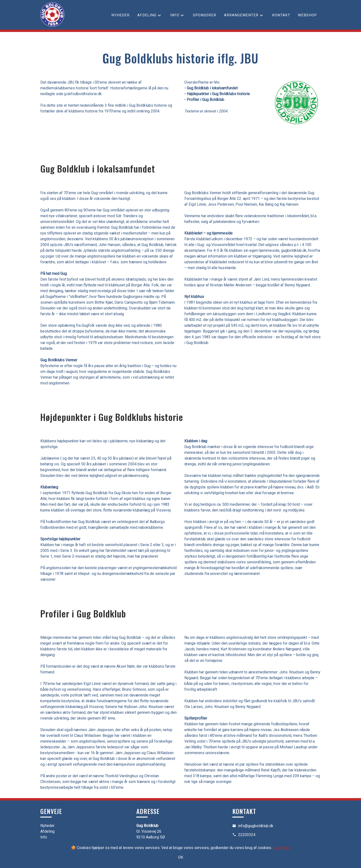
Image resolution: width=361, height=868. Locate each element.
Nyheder (120, 15)
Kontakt (281, 15)
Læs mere (282, 848)
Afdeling (147, 15)
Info (175, 15)
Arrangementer (241, 15)
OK (181, 857)
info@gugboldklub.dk (256, 826)
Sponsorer (205, 15)
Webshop (307, 15)
